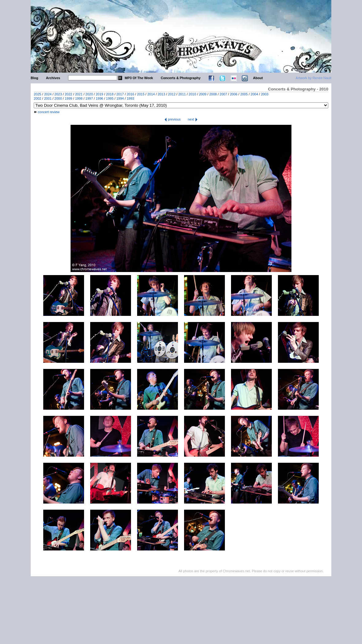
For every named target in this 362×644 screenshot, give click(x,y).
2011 (182, 94)
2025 (37, 94)
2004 (254, 94)
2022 (68, 94)
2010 (192, 94)
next (193, 119)
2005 (244, 94)
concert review (49, 112)
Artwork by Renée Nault (314, 78)
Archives (53, 78)
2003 (264, 94)
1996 (99, 98)
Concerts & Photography (181, 78)
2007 (223, 94)
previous (173, 119)
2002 (37, 98)
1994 (120, 98)
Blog (34, 78)
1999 (68, 98)
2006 (233, 94)
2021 (79, 94)
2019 (99, 94)
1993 (130, 98)
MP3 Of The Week (139, 78)
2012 (172, 94)
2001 (48, 98)
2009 (203, 94)
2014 (151, 94)
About (258, 78)
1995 (110, 98)
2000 (58, 98)
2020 (89, 94)
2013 (161, 94)
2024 (48, 94)
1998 (79, 98)
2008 (213, 94)
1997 (89, 98)
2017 (120, 94)
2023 (58, 94)
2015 (141, 94)
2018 (110, 94)
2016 (130, 94)
